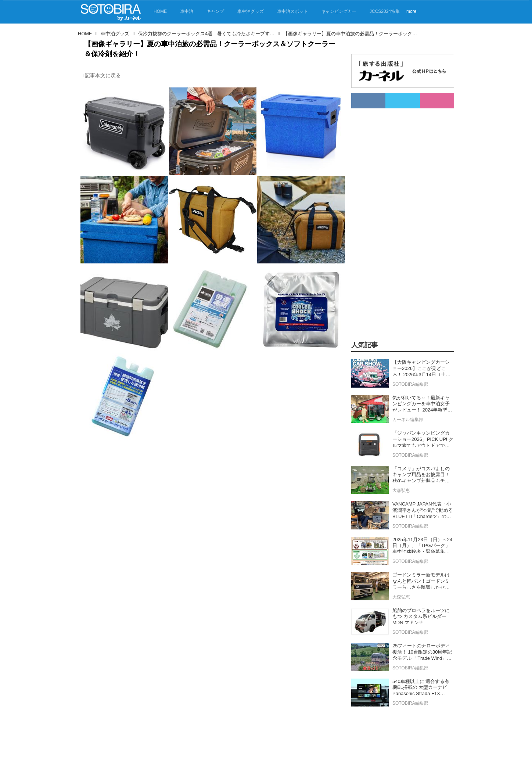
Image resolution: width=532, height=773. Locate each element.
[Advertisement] (403, 219)
